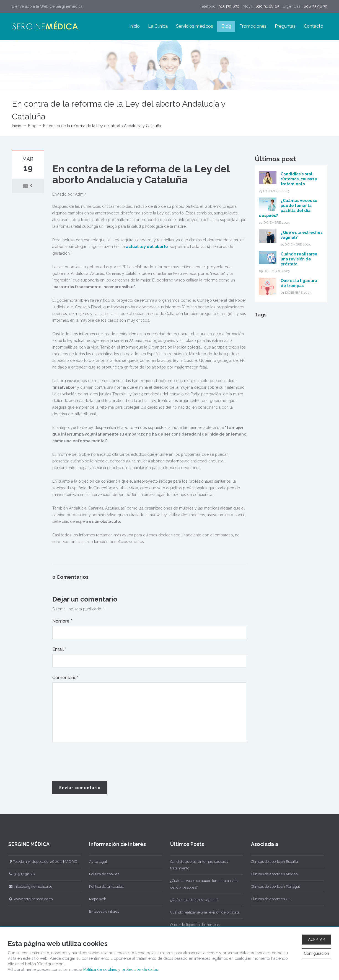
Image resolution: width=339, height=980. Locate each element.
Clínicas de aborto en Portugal (274, 886)
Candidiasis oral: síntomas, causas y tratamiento (299, 179)
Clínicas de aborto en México (273, 874)
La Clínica (158, 26)
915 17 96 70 (20, 874)
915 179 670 (229, 6)
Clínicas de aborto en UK (269, 899)
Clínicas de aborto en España (273, 862)
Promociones (253, 26)
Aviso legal (96, 862)
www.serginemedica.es (29, 899)
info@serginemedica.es (29, 886)
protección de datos (140, 969)
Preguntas (285, 26)
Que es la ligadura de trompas (193, 925)
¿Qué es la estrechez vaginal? (193, 900)
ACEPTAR (316, 940)
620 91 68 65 (267, 6)
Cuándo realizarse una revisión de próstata (299, 259)
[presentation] (94, 762)
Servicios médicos (195, 26)
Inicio (134, 26)
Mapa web (96, 899)
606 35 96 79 (315, 6)
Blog (226, 26)
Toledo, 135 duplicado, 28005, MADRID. (42, 862)
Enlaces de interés (102, 911)
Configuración (316, 953)
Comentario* (65, 678)
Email (59, 649)
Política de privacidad (105, 886)
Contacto (314, 26)
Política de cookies (102, 874)
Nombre (62, 621)
